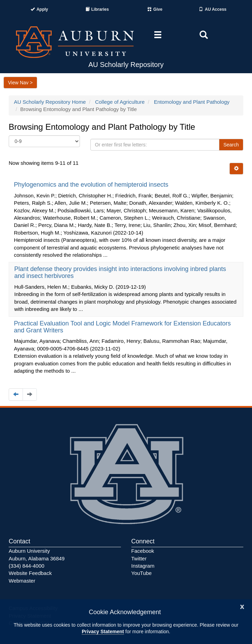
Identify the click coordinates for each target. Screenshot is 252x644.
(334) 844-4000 (27, 566)
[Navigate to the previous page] (16, 394)
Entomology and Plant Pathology (192, 102)
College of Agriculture (120, 102)
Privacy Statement (103, 632)
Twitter (139, 558)
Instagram (143, 566)
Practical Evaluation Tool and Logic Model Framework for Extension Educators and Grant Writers (122, 327)
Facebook (143, 551)
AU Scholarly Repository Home (50, 102)
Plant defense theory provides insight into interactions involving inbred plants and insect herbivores (120, 272)
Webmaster (22, 581)
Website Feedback (30, 573)
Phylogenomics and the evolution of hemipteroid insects (92, 185)
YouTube (142, 573)
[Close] (242, 606)
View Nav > (20, 83)
